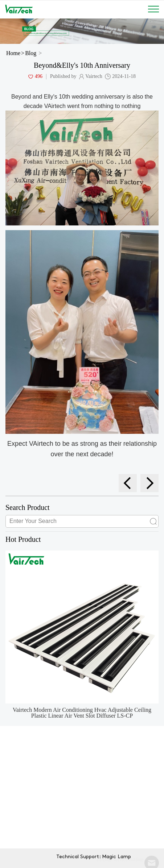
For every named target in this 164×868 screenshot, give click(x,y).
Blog (31, 53)
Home (13, 53)
